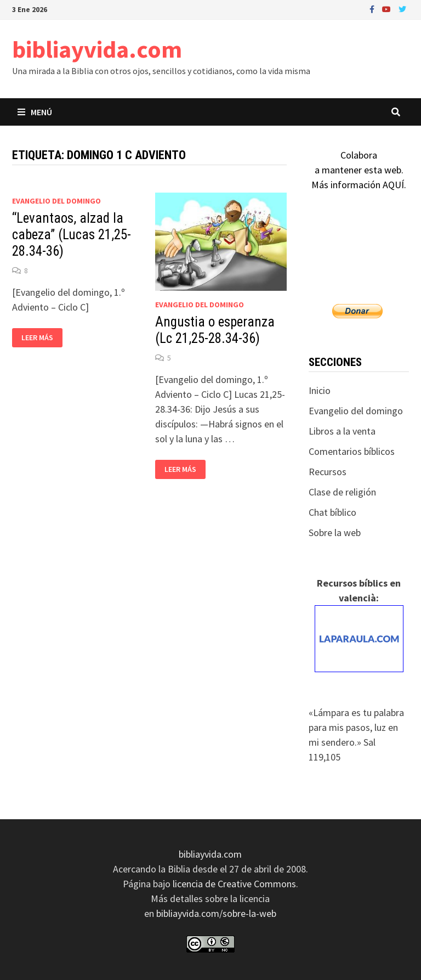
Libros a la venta (342, 431)
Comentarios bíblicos (352, 451)
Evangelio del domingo (56, 201)
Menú (35, 112)
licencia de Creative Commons (234, 884)
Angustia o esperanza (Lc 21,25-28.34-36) (215, 330)
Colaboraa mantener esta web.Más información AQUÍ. (359, 170)
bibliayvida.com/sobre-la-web (216, 913)
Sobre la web (335, 533)
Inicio (320, 390)
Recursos (328, 472)
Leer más (42, 338)
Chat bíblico (332, 512)
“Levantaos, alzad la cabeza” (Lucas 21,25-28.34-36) (72, 235)
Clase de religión (342, 492)
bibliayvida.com (97, 49)
